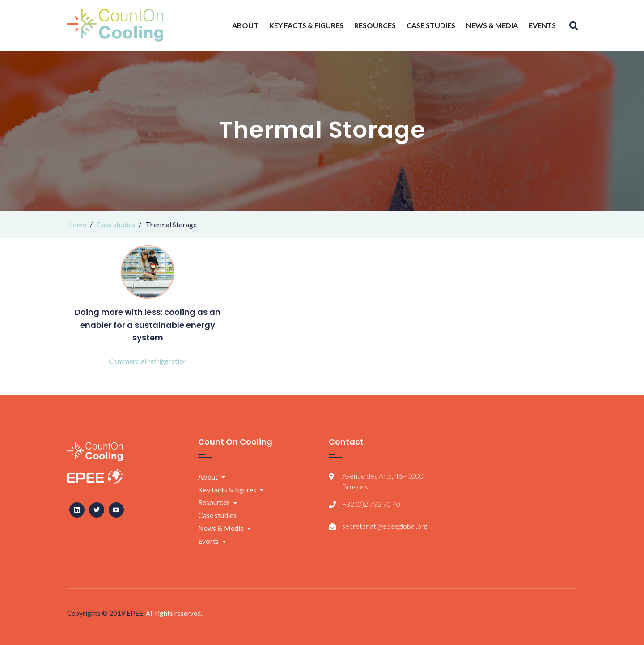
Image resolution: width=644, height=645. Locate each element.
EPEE (135, 613)
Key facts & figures (306, 25)
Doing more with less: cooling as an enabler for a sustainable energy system (148, 325)
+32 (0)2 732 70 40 (371, 504)
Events (542, 25)
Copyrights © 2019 (97, 613)
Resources (375, 25)
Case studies (431, 25)
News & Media (492, 25)
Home (77, 224)
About (245, 25)
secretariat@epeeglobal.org (385, 526)
